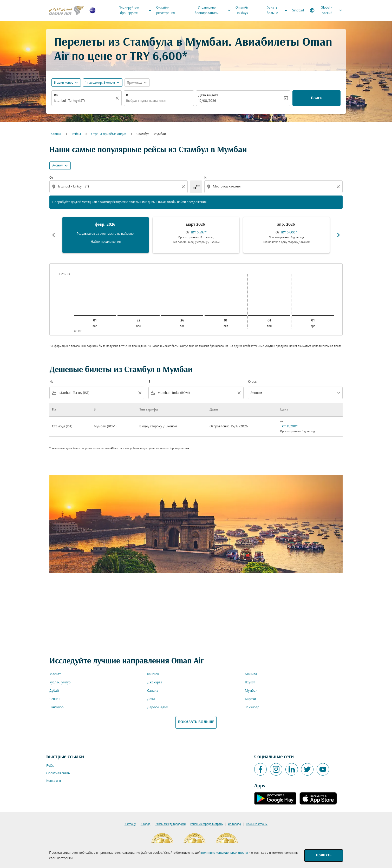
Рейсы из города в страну (207, 824)
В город (146, 824)
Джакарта (155, 682)
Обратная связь (58, 773)
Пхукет (250, 682)
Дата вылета (208, 95)
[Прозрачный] (118, 98)
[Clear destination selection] (339, 187)
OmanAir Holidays (242, 10)
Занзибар (252, 707)
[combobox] (84, 101)
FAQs (50, 766)
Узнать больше (278, 10)
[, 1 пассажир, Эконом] (100, 83)
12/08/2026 (207, 101)
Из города (234, 824)
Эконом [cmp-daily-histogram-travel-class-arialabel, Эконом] (57, 166)
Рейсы (76, 134)
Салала (153, 691)
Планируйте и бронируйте (136, 10)
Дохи (151, 699)
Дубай (54, 691)
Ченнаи (55, 699)
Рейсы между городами (171, 824)
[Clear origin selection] (184, 187)
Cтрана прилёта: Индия (109, 134)
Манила (251, 674)
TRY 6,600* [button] (159, 57)
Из (56, 95)
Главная (55, 134)
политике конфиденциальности (224, 853)
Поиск (316, 98)
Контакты (54, 781)
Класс (252, 382)
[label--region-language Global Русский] (326, 10)
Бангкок (153, 674)
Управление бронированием (214, 10)
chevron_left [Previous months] (54, 235)
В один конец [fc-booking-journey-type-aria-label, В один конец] (64, 83)
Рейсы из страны (257, 824)
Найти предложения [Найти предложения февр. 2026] (106, 242)
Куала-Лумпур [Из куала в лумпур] (60, 682)
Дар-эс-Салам (158, 707)
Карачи (250, 699)
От (51, 178)
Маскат (55, 674)
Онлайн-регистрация (165, 10)
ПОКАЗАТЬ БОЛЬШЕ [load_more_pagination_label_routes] (196, 722)
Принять (324, 855)
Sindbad (298, 11)
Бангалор (56, 707)
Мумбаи (251, 691)
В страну (130, 824)
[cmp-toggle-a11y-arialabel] (196, 187)
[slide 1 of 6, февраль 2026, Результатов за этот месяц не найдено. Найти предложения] (106, 235)
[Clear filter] (140, 393)
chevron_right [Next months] (338, 235)
